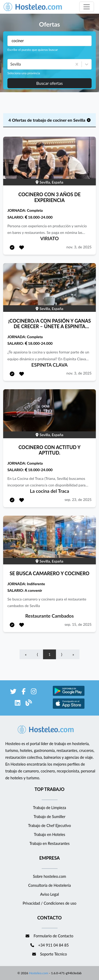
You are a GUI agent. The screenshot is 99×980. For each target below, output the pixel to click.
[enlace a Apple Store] (69, 708)
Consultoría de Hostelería (49, 885)
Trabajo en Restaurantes (49, 843)
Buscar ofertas (49, 83)
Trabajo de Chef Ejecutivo (49, 826)
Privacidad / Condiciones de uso (50, 903)
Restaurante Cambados (50, 616)
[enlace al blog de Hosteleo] (29, 704)
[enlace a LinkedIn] (18, 704)
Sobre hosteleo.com (50, 876)
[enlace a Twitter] (13, 692)
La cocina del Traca (49, 491)
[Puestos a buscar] (49, 41)
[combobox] (11, 64)
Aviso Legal (49, 894)
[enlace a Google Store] (69, 695)
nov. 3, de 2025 (79, 247)
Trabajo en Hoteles (49, 834)
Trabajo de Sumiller (49, 817)
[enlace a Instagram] (34, 692)
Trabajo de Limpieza (49, 808)
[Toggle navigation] (87, 7)
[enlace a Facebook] (24, 692)
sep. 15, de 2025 (78, 624)
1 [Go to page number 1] (49, 654)
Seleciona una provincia (24, 73)
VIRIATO (50, 238)
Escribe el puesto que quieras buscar (33, 50)
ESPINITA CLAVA (49, 365)
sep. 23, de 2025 (78, 499)
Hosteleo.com (38, 973)
